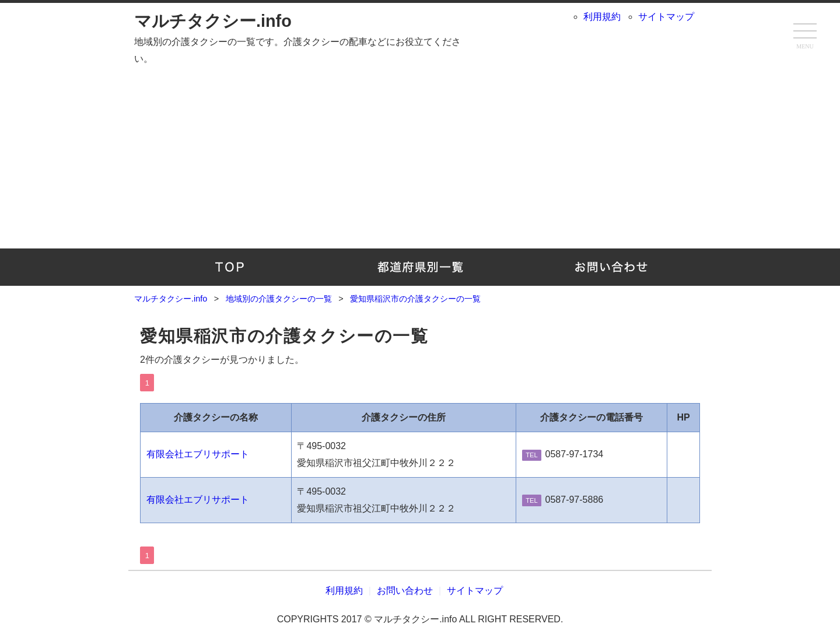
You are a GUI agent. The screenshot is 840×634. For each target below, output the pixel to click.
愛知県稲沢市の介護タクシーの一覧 (284, 336)
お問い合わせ (610, 267)
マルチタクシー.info (213, 21)
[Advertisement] (420, 155)
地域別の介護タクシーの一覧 (420, 267)
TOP (230, 267)
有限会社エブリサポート (198, 454)
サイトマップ (666, 17)
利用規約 (602, 17)
